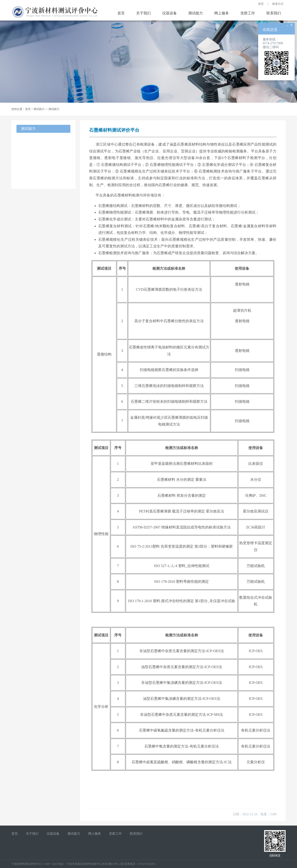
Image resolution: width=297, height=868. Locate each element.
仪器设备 (170, 13)
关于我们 (143, 13)
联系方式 (278, 4)
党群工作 (248, 13)
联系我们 (274, 13)
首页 (261, 4)
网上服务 (222, 13)
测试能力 (196, 13)
